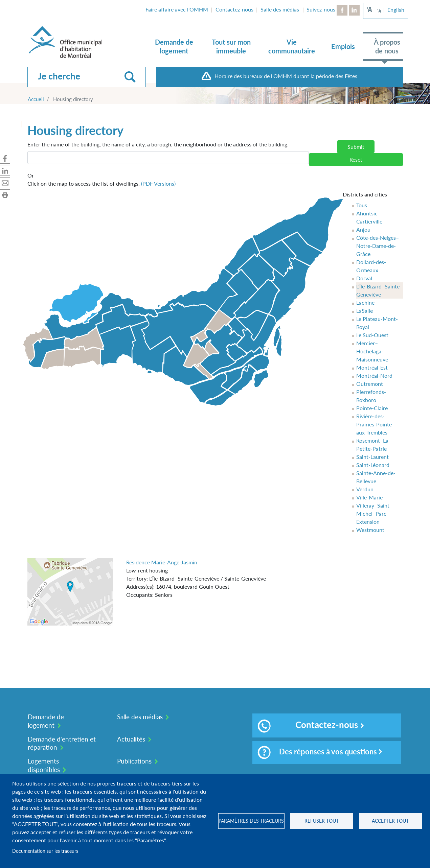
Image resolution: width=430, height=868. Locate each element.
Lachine (365, 302)
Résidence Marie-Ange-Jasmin (162, 562)
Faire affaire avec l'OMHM (177, 9)
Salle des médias (280, 9)
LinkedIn (354, 10)
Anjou (363, 229)
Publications (134, 761)
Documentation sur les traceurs (45, 851)
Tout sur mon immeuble (231, 46)
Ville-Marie (369, 497)
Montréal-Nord (374, 376)
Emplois (343, 46)
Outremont (370, 384)
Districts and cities (365, 194)
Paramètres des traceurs (251, 821)
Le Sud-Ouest (372, 335)
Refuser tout (322, 821)
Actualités (131, 739)
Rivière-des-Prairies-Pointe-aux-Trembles (375, 424)
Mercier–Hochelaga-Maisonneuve (372, 351)
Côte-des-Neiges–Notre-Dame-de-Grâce (378, 246)
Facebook (342, 10)
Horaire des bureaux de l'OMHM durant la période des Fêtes (286, 76)
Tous (362, 205)
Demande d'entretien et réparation (62, 743)
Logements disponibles (44, 765)
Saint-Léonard (373, 465)
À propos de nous (387, 46)
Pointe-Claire (372, 408)
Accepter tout (390, 821)
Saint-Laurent (372, 457)
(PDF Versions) (158, 183)
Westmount (370, 530)
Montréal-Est (372, 367)
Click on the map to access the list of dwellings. (101, 179)
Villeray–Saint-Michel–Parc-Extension (374, 513)
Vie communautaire (292, 46)
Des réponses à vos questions (317, 752)
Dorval (364, 278)
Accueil (36, 99)
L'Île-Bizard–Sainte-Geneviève (379, 290)
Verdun (365, 489)
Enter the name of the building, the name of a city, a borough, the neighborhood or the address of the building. (158, 144)
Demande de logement (174, 46)
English (396, 10)
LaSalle (365, 311)
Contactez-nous (234, 9)
